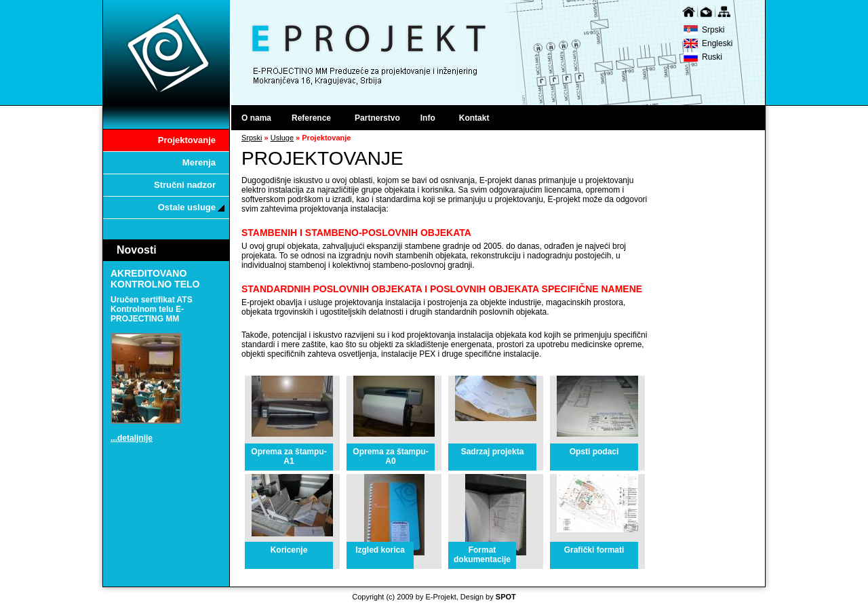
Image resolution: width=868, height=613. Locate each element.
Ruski (712, 57)
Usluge (282, 138)
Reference (316, 118)
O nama (256, 118)
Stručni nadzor (185, 185)
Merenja (199, 162)
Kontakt (474, 118)
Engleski (717, 43)
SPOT (506, 597)
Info (432, 118)
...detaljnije (132, 438)
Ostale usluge (191, 207)
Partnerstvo (377, 118)
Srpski (713, 30)
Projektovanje (187, 140)
